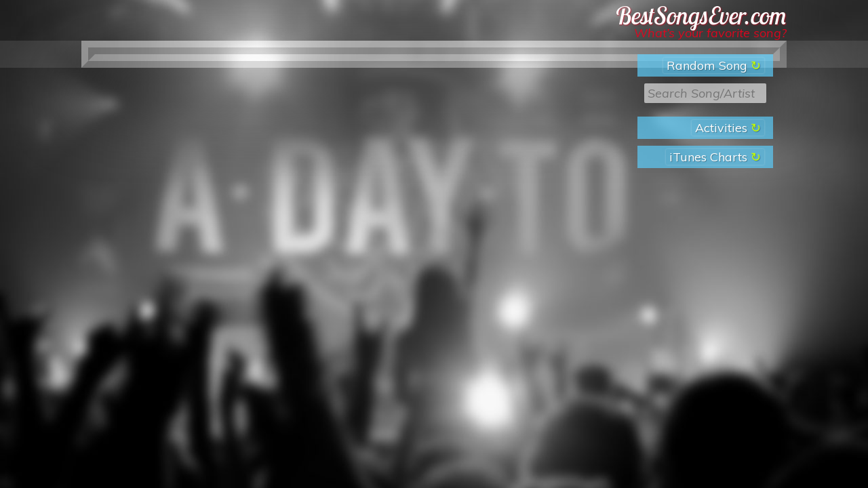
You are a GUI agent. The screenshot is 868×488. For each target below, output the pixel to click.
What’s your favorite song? (710, 33)
